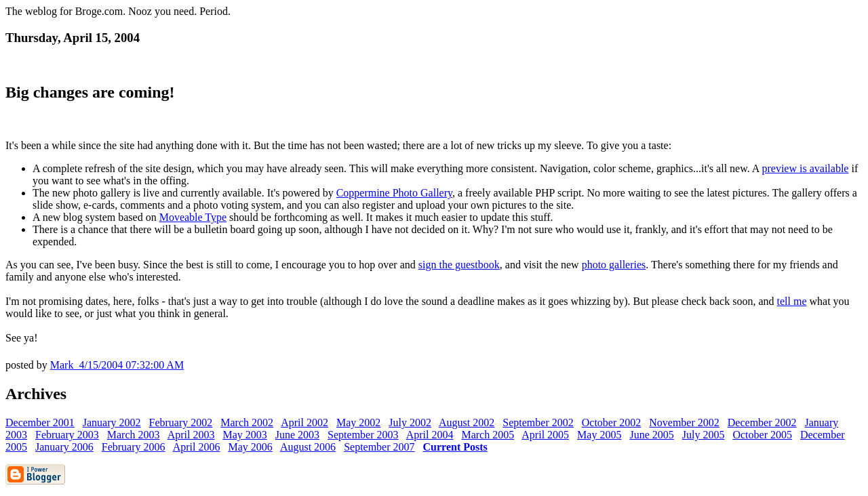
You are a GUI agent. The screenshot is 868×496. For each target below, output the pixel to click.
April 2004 (430, 435)
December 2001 (40, 422)
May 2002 (358, 422)
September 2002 (538, 422)
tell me (792, 301)
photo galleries (614, 265)
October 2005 (762, 435)
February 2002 (181, 422)
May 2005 (599, 435)
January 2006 (64, 447)
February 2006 (134, 447)
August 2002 (467, 422)
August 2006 (308, 447)
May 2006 (250, 447)
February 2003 (67, 435)
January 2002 (112, 422)
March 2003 (134, 435)
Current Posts (455, 447)
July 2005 (704, 435)
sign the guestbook (459, 265)
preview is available (805, 168)
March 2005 (488, 435)
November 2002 (684, 422)
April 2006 (197, 447)
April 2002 (304, 422)
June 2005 (651, 435)
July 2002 (410, 422)
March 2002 (247, 422)
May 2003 (244, 435)
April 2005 (545, 435)
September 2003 (363, 435)
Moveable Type (193, 217)
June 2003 (297, 435)
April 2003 (191, 435)
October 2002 (612, 422)
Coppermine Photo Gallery (394, 193)
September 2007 (379, 447)
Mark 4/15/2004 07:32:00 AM (117, 365)
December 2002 (762, 422)
